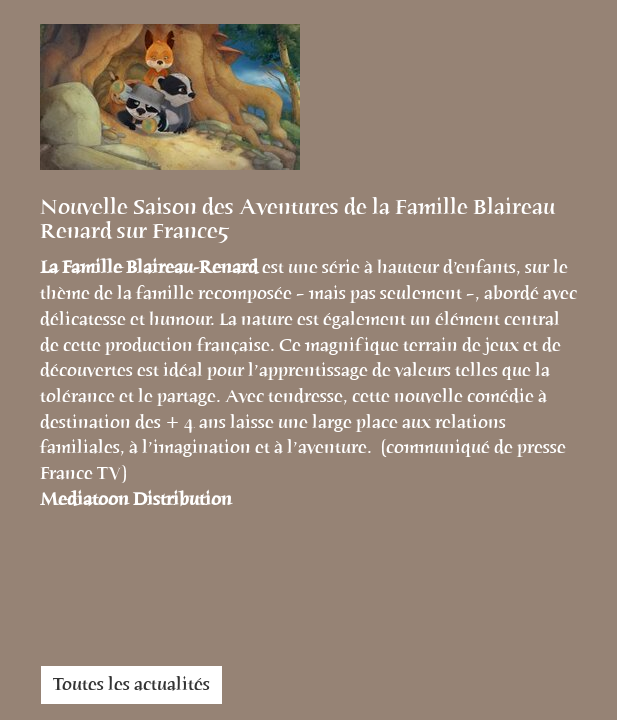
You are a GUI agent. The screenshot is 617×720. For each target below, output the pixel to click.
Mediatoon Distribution (136, 499)
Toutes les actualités (131, 684)
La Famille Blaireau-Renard (151, 267)
